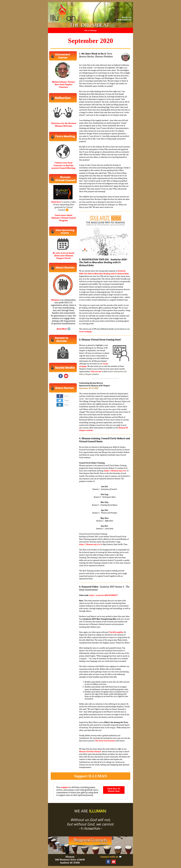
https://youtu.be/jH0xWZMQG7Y (103, 595)
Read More (62, 329)
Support (81, 776)
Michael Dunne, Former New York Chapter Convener (64, 85)
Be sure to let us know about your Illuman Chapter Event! (64, 256)
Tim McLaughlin (116, 632)
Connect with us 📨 (111, 857)
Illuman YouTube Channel (90, 752)
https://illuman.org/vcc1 (115, 471)
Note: (81, 601)
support (65, 787)
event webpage (85, 332)
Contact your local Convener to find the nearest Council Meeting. (64, 165)
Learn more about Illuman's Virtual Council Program (64, 218)
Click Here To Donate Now (114, 790)
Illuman (55, 300)
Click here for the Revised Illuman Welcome (64, 125)
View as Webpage (90, 30)
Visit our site (96, 372)
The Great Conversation (105, 741)
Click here (56, 202)
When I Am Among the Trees (116, 722)
